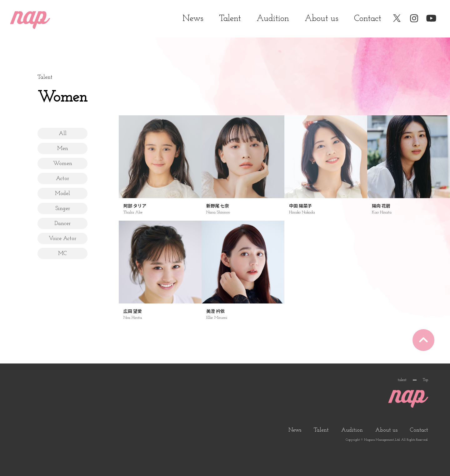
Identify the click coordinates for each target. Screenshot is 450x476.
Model (62, 194)
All (63, 134)
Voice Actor (62, 239)
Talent (230, 19)
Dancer (62, 224)
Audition (273, 19)
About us (322, 19)
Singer (63, 209)
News (193, 19)
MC (62, 254)
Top (425, 380)
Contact (368, 19)
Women (63, 164)
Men (63, 149)
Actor (62, 179)
